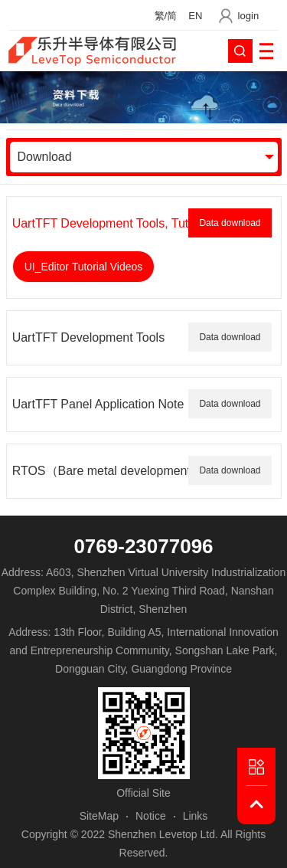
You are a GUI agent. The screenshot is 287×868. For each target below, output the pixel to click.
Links (196, 816)
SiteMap (99, 816)
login (249, 16)
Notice (151, 816)
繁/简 (166, 16)
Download (45, 157)
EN (195, 16)
